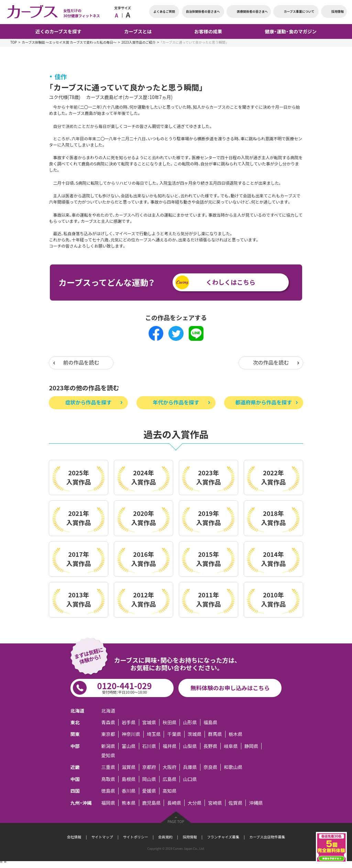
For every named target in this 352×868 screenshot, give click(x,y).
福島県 (210, 722)
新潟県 (108, 746)
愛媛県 (149, 791)
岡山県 (149, 779)
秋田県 (169, 722)
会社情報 (74, 837)
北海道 (108, 711)
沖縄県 (256, 803)
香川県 (129, 791)
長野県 (210, 746)
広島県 (169, 779)
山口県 (190, 779)
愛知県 (108, 755)
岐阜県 (231, 746)
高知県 (169, 791)
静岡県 (251, 746)
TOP (14, 42)
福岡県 (108, 803)
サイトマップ (102, 837)
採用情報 (190, 837)
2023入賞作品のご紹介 (139, 42)
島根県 (129, 779)
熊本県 (129, 803)
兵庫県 (190, 767)
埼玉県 (154, 734)
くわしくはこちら (231, 282)
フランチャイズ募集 (223, 837)
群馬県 (215, 734)
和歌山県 (233, 767)
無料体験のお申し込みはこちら (230, 688)
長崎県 (174, 803)
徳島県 (108, 791)
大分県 (195, 803)
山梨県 (190, 746)
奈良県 (210, 767)
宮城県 (149, 722)
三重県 (108, 767)
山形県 (190, 722)
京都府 (149, 767)
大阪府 (169, 767)
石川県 (149, 746)
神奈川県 (131, 734)
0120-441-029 (125, 687)
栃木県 (235, 734)
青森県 (108, 722)
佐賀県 (235, 803)
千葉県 (174, 734)
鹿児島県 (151, 803)
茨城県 (195, 734)
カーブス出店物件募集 (267, 837)
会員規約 (165, 837)
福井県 (169, 746)
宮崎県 (215, 803)
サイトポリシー (136, 837)
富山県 (129, 746)
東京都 (108, 734)
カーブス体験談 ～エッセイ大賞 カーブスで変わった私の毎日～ (69, 42)
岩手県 (129, 722)
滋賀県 (129, 767)
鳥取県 (108, 779)
